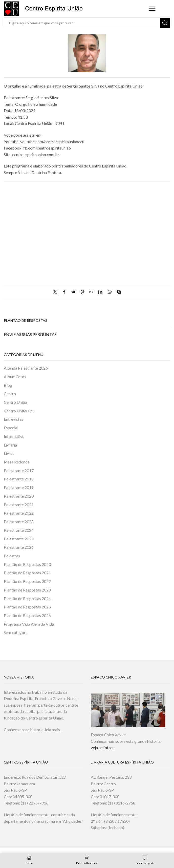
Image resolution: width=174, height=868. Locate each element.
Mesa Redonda (17, 462)
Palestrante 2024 (19, 530)
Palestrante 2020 (19, 496)
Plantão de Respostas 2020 (27, 565)
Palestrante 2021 (19, 505)
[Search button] (165, 23)
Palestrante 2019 (19, 488)
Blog (8, 385)
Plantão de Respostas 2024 (27, 599)
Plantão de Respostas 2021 (27, 573)
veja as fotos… (103, 748)
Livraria (10, 445)
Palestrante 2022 (19, 513)
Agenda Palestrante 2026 (26, 368)
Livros (9, 453)
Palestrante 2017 (19, 471)
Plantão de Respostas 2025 (27, 607)
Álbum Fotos (15, 377)
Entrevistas (14, 419)
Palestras (12, 556)
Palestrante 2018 (19, 479)
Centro (10, 394)
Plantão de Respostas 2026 (27, 616)
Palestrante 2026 (19, 548)
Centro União (15, 402)
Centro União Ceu (19, 411)
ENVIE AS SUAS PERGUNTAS (30, 334)
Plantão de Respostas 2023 (27, 590)
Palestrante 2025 (19, 539)
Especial (11, 428)
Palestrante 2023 (19, 522)
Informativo (14, 436)
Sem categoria (16, 633)
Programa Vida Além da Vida (29, 624)
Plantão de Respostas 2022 (27, 582)
